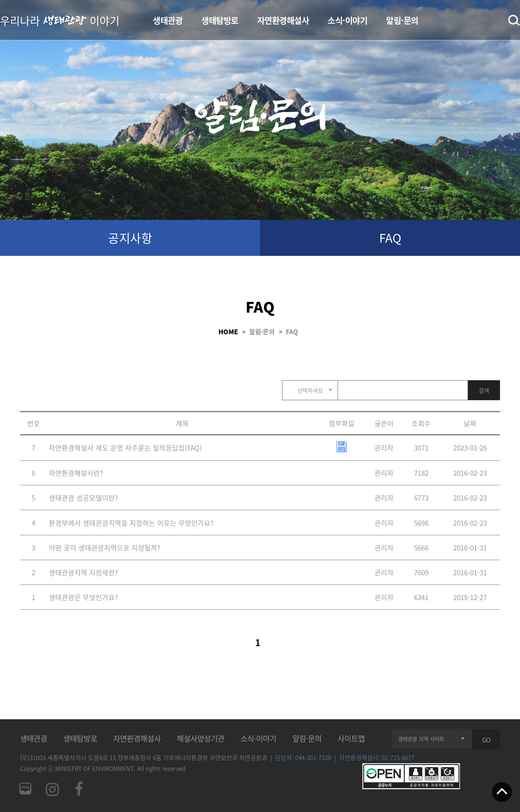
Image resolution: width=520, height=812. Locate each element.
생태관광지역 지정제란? (83, 572)
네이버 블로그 (25, 789)
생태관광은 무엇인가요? (83, 597)
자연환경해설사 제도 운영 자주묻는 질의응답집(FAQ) (125, 448)
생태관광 (168, 20)
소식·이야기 (347, 20)
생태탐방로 (220, 20)
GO (486, 740)
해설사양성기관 (201, 738)
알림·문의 (402, 20)
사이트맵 (351, 738)
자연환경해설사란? (76, 473)
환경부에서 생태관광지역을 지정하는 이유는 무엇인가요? (131, 523)
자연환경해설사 (283, 20)
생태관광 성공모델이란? (83, 498)
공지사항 (130, 238)
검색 (514, 20)
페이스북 (79, 789)
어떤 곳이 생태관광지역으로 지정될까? (105, 548)
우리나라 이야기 (60, 20)
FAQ (390, 238)
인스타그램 (52, 789)
